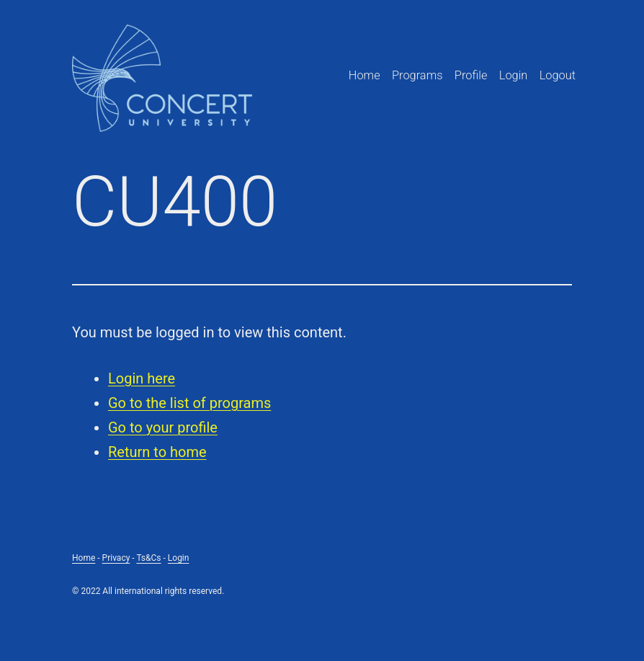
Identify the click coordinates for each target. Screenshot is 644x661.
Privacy (116, 558)
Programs (417, 75)
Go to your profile (163, 427)
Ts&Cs (148, 558)
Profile (471, 75)
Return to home (157, 452)
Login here (142, 378)
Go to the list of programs (189, 403)
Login (514, 75)
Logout (558, 75)
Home (365, 75)
